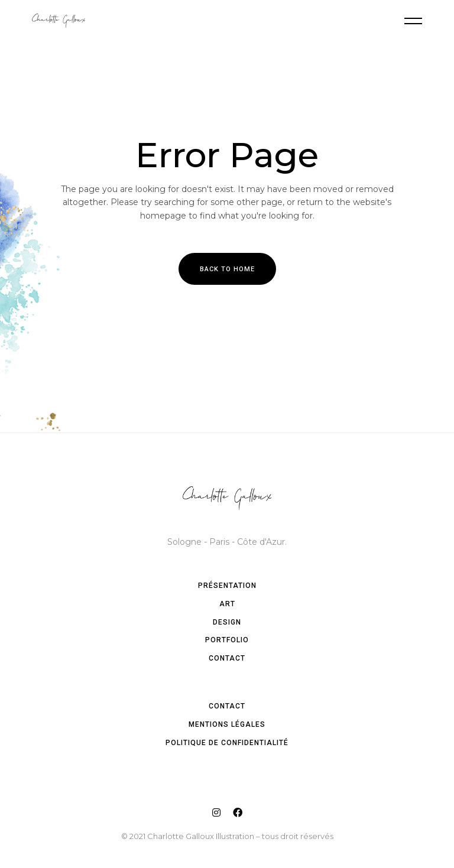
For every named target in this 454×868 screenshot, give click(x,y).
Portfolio (227, 640)
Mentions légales (227, 724)
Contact (227, 658)
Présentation (227, 586)
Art (227, 604)
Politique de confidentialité (227, 743)
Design (227, 622)
